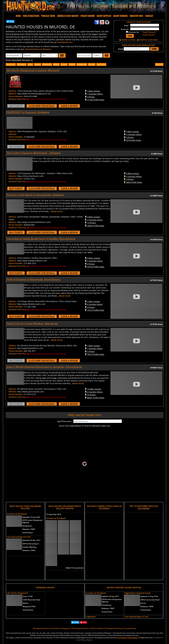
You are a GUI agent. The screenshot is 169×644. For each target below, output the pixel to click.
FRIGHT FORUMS (88, 16)
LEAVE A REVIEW (69, 106)
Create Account (149, 35)
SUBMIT (154, 49)
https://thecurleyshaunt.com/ (30, 176)
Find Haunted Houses (41, 628)
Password (125, 29)
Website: (13, 94)
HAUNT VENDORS (121, 16)
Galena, (26, 603)
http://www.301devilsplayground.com (34, 94)
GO (62, 55)
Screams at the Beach (17, 514)
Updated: (110, 596)
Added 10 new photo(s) (75, 568)
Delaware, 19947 (29, 529)
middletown (47, 64)
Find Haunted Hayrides (61, 628)
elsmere (92, 64)
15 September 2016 (54, 514)
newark (38, 64)
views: (28, 596)
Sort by (159, 64)
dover (30, 64)
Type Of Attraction (64, 421)
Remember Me (132, 32)
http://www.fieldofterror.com (30, 348)
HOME (18, 16)
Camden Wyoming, (29, 547)
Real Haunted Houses (114, 628)
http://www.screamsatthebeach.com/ (34, 222)
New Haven (11, 64)
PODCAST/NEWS (48, 16)
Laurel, (143, 603)
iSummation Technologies (128, 638)
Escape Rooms (131, 628)
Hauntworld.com (65, 42)
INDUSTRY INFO (136, 16)
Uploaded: (31, 517)
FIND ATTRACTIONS (31, 16)
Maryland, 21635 (29, 606)
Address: (13, 91)
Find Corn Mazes (97, 628)
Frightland (91, 617)
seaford (72, 64)
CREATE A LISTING (128, 40)
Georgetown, (27, 526)
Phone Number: (16, 96)
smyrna (64, 64)
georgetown (82, 64)
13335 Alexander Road (31, 600)
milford (56, 64)
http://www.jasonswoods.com (30, 392)
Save (85, 622)
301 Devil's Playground (18, 593)
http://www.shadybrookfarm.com (32, 261)
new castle (101, 64)
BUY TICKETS (16, 106)
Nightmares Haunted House (138, 593)
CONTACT (149, 16)
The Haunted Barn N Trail (19, 537)
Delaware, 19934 (29, 550)
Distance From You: (18, 99)
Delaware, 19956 (147, 606)
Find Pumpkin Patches (80, 628)
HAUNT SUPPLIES (104, 16)
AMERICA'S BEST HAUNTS (68, 16)
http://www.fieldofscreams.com (31, 304)
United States (28, 533)
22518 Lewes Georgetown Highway (32, 521)
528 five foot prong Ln (31, 544)
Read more (57, 211)
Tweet (12, 21)
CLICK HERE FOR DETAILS (42, 106)
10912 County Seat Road (150, 600)
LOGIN (130, 36)
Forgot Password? (149, 32)
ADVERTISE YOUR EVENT (148, 40)
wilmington (22, 64)
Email (126, 26)
